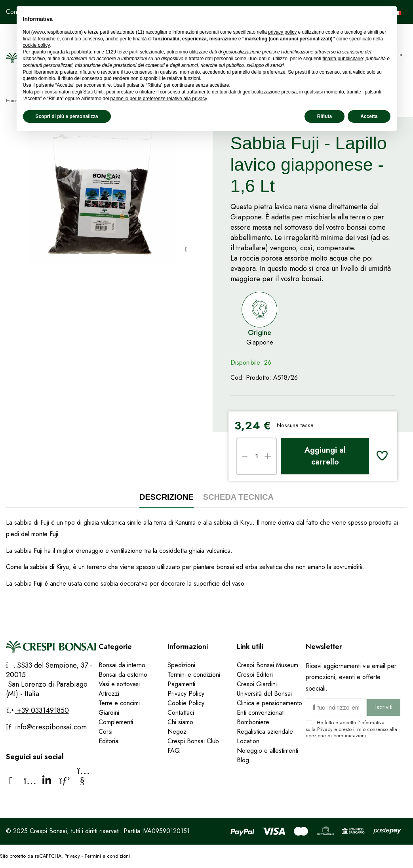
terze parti (128, 52)
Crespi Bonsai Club (193, 741)
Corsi (106, 732)
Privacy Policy (186, 694)
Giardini (109, 713)
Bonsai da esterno (123, 675)
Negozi (178, 732)
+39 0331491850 (42, 710)
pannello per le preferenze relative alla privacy (159, 99)
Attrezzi (109, 694)
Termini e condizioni (194, 675)
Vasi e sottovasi (119, 684)
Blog (243, 760)
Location (248, 741)
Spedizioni (181, 665)
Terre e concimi (119, 703)
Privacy (325, 729)
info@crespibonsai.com (51, 727)
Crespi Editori (255, 675)
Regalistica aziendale (265, 732)
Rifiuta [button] (324, 116)
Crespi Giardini (257, 684)
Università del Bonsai (264, 694)
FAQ (175, 751)
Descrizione (167, 497)
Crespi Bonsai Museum (267, 665)
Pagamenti (181, 684)
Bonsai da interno (122, 665)
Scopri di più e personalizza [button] (67, 116)
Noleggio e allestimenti (267, 751)
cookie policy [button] (36, 45)
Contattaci (181, 713)
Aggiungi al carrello (325, 456)
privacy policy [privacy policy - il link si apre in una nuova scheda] (282, 32)
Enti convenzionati (261, 713)
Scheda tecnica (238, 497)
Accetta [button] (369, 116)
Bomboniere (253, 722)
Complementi (116, 722)
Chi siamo (180, 722)
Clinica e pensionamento (269, 703)
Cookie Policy (186, 703)
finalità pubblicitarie (343, 59)
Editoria (108, 741)
